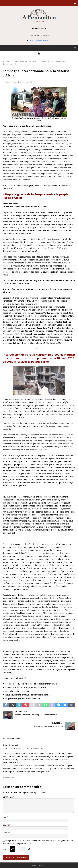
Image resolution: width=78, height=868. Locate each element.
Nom (5, 817)
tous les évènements (40, 40)
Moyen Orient (21, 61)
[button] (74, 3)
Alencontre (24, 82)
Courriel (6, 825)
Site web (6, 833)
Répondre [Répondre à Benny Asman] (10, 777)
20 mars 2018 (10, 82)
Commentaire (9, 797)
